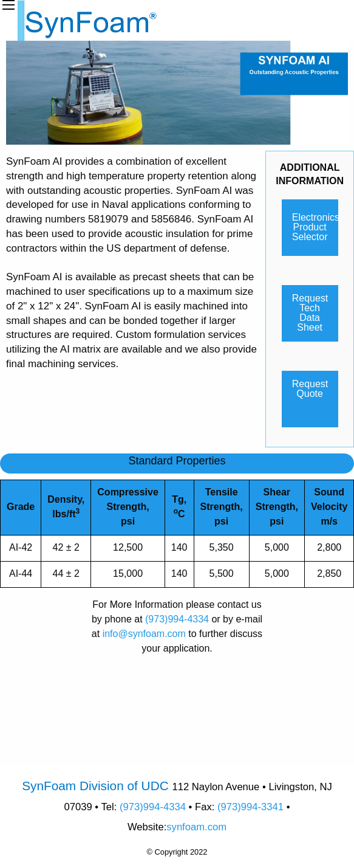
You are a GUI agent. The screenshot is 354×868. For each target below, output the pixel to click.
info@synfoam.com (144, 634)
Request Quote (310, 389)
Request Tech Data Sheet (310, 313)
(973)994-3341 (250, 807)
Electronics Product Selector (315, 227)
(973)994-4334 (177, 619)
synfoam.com (196, 827)
